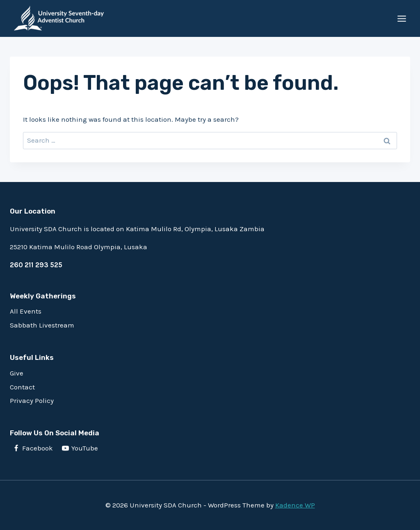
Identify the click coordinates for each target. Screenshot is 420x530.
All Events (26, 311)
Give (17, 373)
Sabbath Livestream (42, 325)
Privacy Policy (32, 400)
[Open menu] (402, 18)
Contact (22, 387)
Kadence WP (295, 505)
